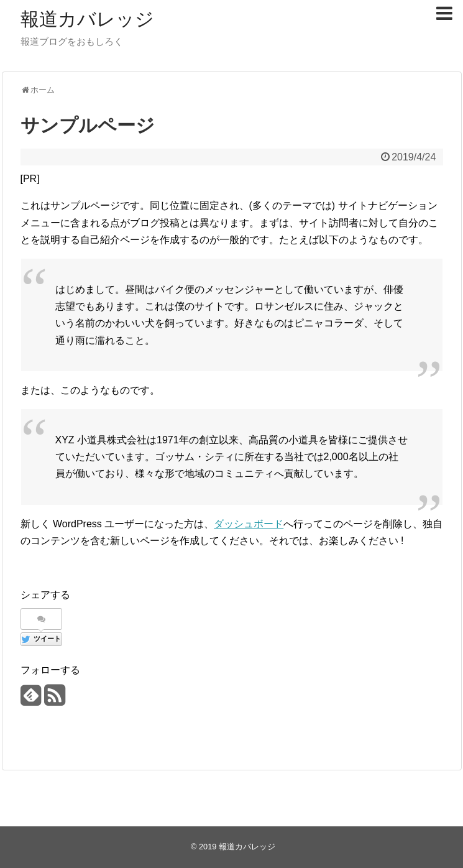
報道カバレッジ (87, 19)
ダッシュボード (249, 524)
